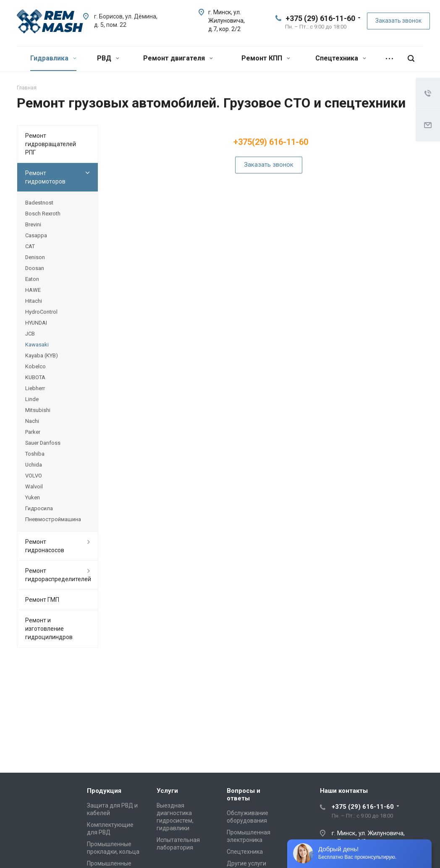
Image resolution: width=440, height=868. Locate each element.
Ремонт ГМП (42, 600)
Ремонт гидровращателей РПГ (51, 144)
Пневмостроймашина (53, 519)
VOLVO (34, 476)
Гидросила (39, 508)
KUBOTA (35, 377)
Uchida (34, 465)
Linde (32, 399)
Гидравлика (53, 58)
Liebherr (35, 388)
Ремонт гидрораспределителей (58, 575)
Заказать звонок (398, 21)
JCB (30, 334)
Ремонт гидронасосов (45, 546)
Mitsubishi (38, 410)
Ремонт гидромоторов (45, 177)
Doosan (35, 268)
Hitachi (34, 301)
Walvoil (34, 486)
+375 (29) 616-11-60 (320, 18)
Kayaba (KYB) (42, 355)
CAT (30, 246)
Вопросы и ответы (244, 795)
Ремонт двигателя (178, 58)
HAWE (33, 290)
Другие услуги (246, 863)
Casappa (36, 235)
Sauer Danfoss (43, 443)
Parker (33, 432)
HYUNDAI (36, 323)
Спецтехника (341, 58)
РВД (108, 58)
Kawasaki (37, 345)
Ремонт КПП (266, 58)
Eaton (32, 279)
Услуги (167, 791)
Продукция (104, 791)
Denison (35, 257)
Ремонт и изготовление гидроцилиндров (49, 629)
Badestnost (39, 203)
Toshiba (35, 454)
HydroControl (41, 312)
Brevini (33, 224)
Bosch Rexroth (43, 214)
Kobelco (35, 366)
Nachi (32, 421)
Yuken (33, 497)
